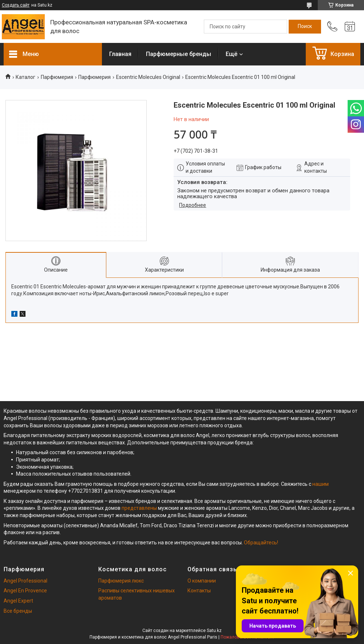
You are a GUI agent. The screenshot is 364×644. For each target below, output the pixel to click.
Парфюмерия (57, 77)
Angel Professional (25, 581)
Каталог (25, 77)
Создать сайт (16, 5)
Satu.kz (214, 631)
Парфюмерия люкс (121, 581)
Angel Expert (18, 601)
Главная (120, 54)
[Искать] (305, 27)
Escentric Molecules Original (148, 77)
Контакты (199, 591)
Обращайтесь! (261, 543)
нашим (321, 484)
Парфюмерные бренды (179, 54)
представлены (139, 508)
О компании (202, 581)
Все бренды (18, 611)
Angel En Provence (25, 591)
